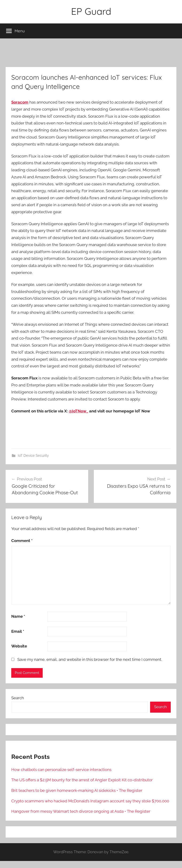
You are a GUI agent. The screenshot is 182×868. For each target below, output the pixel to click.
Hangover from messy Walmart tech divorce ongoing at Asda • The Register (81, 811)
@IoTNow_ (78, 411)
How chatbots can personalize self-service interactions (61, 770)
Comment (22, 541)
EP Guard (91, 11)
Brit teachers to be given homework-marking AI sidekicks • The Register (77, 790)
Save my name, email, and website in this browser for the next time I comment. (90, 659)
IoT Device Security (33, 456)
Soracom (20, 102)
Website (19, 646)
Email (18, 631)
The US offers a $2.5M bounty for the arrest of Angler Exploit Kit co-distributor (82, 780)
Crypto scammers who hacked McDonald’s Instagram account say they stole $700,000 (90, 801)
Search (18, 698)
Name (18, 616)
